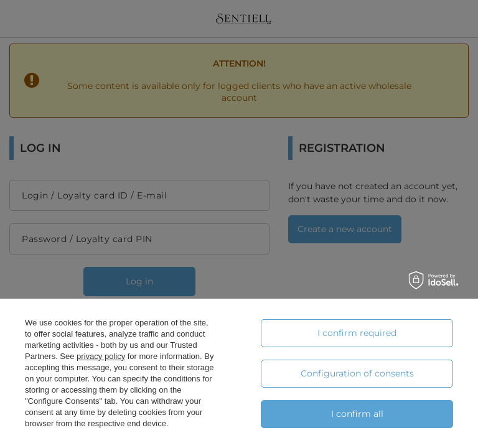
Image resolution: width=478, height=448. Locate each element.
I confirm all (357, 414)
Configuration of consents (357, 373)
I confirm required (357, 333)
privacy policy (101, 356)
